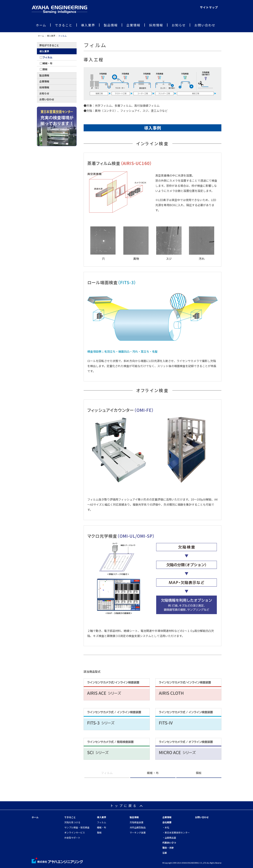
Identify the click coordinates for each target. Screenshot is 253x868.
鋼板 (199, 773)
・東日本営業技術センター (176, 833)
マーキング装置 (138, 833)
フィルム (102, 822)
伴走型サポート (72, 838)
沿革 (165, 853)
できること (64, 25)
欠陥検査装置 (137, 822)
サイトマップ (209, 7)
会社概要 (167, 822)
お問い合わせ (205, 25)
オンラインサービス (75, 833)
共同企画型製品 (138, 827)
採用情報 (156, 25)
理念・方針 (168, 848)
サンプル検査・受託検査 (77, 827)
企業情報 (133, 25)
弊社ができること (49, 45)
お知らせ (179, 25)
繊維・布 (153, 773)
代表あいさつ (169, 843)
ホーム (41, 25)
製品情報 (111, 25)
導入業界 (88, 25)
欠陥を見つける (72, 822)
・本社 (166, 827)
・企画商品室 (169, 838)
